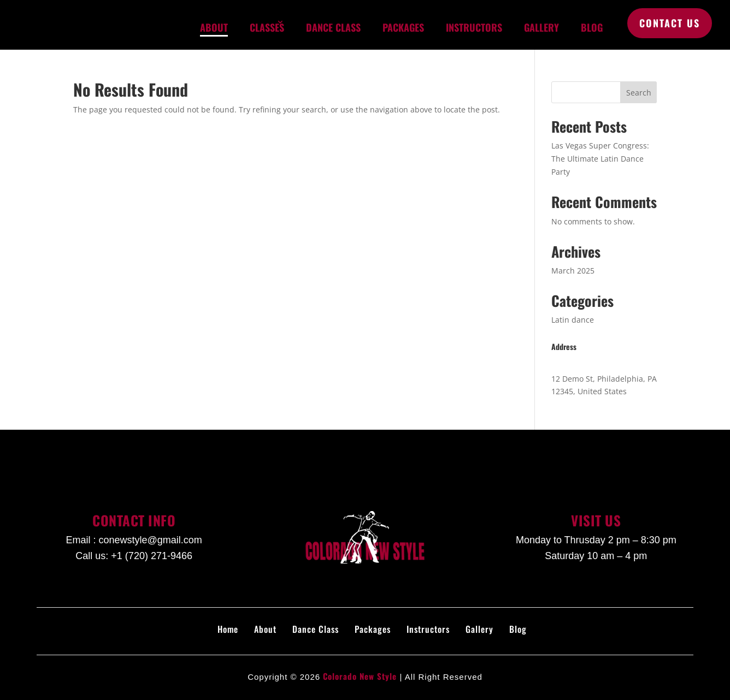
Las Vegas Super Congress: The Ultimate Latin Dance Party (600, 159)
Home (228, 629)
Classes (267, 27)
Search (639, 93)
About (214, 27)
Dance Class (333, 27)
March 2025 (573, 271)
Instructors (474, 27)
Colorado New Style (360, 676)
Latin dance (573, 320)
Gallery (541, 27)
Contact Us (670, 23)
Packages (403, 27)
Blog (592, 27)
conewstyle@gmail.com (150, 540)
